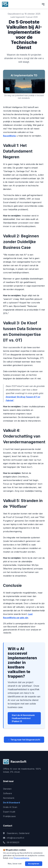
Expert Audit (9, 812)
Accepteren (34, 864)
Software (7, 793)
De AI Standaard (11, 803)
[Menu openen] (43, 4)
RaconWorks (9, 136)
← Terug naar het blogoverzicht (24, 740)
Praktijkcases (9, 816)
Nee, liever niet (15, 864)
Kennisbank (9, 798)
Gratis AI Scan (10, 807)
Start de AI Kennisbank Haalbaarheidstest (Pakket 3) (23, 718)
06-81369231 (11, 842)
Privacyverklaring (21, 858)
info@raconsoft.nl (14, 838)
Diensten (7, 789)
